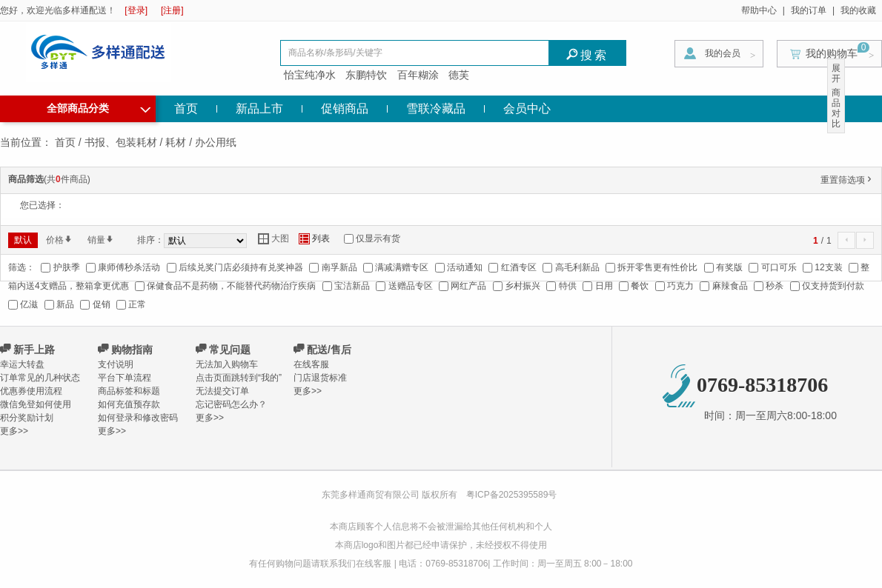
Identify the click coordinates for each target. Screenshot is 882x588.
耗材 (176, 142)
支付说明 (116, 364)
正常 (137, 304)
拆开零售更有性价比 (657, 267)
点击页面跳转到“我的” (239, 378)
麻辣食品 (730, 286)
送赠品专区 (411, 286)
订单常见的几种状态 (40, 378)
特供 (568, 286)
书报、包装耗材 (121, 142)
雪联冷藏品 (436, 108)
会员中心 (527, 108)
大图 (273, 239)
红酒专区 (519, 267)
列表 (314, 239)
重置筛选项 (847, 180)
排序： (150, 240)
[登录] (136, 10)
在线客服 (311, 364)
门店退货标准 (320, 378)
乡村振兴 (523, 286)
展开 (836, 73)
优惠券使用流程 (31, 391)
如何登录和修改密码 (138, 418)
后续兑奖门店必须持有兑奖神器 (241, 267)
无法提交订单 (222, 391)
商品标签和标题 (129, 391)
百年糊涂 (418, 75)
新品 (65, 304)
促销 (102, 304)
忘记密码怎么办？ (231, 404)
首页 (186, 108)
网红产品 (468, 286)
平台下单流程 (125, 378)
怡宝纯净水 (310, 75)
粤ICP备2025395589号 (512, 495)
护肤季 (67, 267)
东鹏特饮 (366, 75)
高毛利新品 (577, 267)
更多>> (14, 431)
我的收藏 (858, 10)
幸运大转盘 (22, 364)
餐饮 (640, 286)
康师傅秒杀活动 (129, 267)
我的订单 (809, 10)
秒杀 (775, 286)
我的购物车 (832, 53)
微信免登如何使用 (36, 404)
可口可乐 (779, 267)
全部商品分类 (99, 107)
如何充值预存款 (129, 404)
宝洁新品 (352, 286)
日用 (604, 286)
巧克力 (680, 286)
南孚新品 (339, 267)
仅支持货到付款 (833, 286)
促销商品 (345, 108)
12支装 (828, 267)
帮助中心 (759, 10)
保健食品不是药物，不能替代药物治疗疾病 (231, 286)
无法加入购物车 (227, 364)
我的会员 (723, 53)
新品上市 (259, 108)
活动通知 (465, 267)
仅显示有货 (378, 238)
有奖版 (729, 267)
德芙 (459, 75)
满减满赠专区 (402, 267)
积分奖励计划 (27, 418)
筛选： (21, 267)
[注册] (172, 10)
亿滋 (29, 304)
